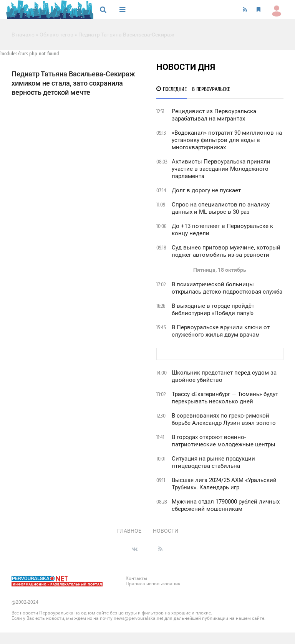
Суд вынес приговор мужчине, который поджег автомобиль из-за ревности (226, 251)
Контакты (136, 578)
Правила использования (153, 584)
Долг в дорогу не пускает (206, 190)
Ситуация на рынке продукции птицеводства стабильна (213, 462)
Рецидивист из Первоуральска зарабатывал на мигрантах (214, 115)
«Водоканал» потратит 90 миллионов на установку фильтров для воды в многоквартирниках (227, 140)
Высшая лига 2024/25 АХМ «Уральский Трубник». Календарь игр (224, 484)
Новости (166, 531)
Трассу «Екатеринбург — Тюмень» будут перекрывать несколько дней (225, 398)
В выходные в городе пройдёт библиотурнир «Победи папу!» (213, 310)
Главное (129, 531)
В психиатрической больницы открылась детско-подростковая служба (227, 288)
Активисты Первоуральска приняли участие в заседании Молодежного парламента (221, 169)
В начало (23, 35)
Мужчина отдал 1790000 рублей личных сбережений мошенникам (226, 505)
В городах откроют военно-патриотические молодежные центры (224, 441)
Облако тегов (56, 35)
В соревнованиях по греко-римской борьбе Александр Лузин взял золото (224, 419)
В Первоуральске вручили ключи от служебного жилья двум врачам (221, 331)
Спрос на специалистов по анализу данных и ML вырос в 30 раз (221, 208)
